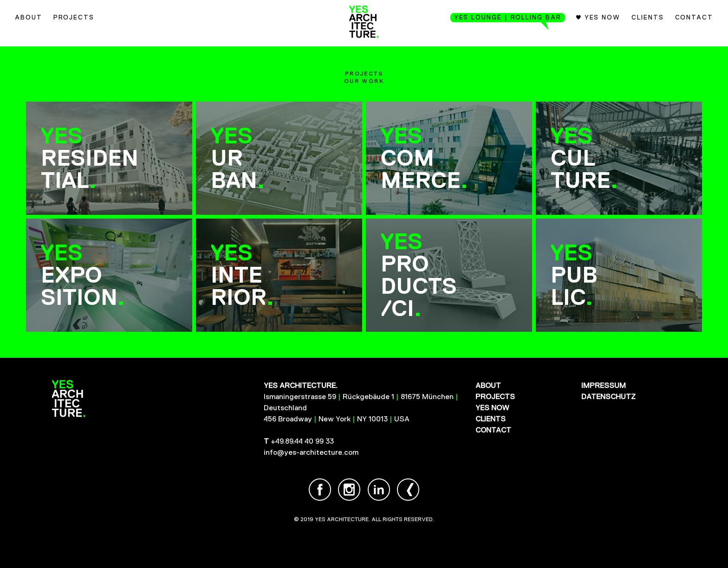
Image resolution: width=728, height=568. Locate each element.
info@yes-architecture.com (311, 452)
